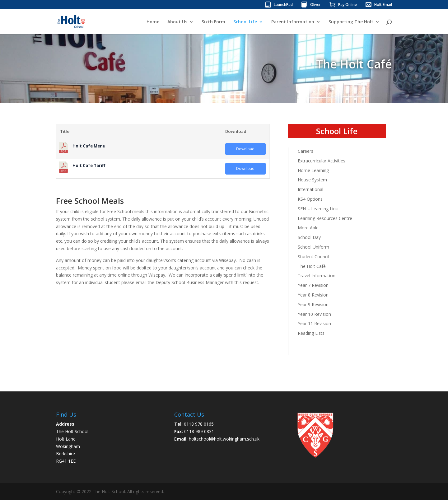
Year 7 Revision (313, 285)
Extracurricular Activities (322, 161)
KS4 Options (310, 199)
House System (312, 180)
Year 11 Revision (314, 323)
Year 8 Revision (313, 295)
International (310, 189)
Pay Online (348, 5)
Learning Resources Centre (325, 218)
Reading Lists (311, 333)
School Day (309, 237)
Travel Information (317, 276)
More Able (308, 228)
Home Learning (313, 170)
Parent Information (293, 22)
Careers (306, 151)
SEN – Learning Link (318, 209)
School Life (245, 22)
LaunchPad (283, 5)
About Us (177, 22)
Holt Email (383, 5)
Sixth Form (213, 22)
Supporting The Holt (351, 22)
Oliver (315, 5)
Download (245, 149)
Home (153, 22)
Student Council (313, 257)
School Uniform (313, 247)
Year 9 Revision (313, 304)
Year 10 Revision (314, 314)
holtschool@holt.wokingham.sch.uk (224, 439)
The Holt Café (312, 266)
